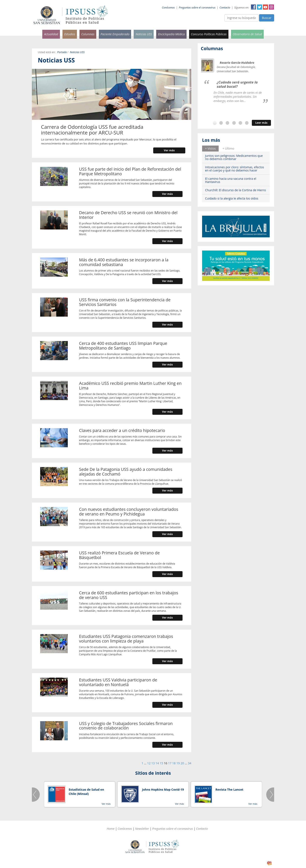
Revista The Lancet (229, 789)
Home (111, 829)
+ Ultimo (228, 148)
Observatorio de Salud (247, 34)
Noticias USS (144, 34)
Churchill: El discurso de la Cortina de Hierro (236, 190)
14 (157, 763)
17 (170, 763)
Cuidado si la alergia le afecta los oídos (232, 198)
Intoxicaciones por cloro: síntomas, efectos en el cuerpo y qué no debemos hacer (234, 169)
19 (178, 763)
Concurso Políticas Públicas (209, 34)
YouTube (265, 7)
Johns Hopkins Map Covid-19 (163, 789)
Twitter (259, 7)
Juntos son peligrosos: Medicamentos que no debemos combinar (234, 157)
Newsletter (142, 829)
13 (153, 763)
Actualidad (51, 34)
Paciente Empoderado (115, 34)
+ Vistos (210, 148)
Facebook (254, 7)
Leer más (261, 123)
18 (174, 763)
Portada (62, 52)
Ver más (169, 150)
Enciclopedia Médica (171, 34)
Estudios (70, 34)
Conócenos (168, 8)
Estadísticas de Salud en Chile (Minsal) (86, 792)
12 (149, 763)
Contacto (225, 8)
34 (190, 763)
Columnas (88, 34)
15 (161, 763)
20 (182, 763)
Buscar (267, 18)
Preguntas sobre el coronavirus (197, 8)
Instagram (271, 7)
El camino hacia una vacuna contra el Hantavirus (231, 180)
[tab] (210, 149)
